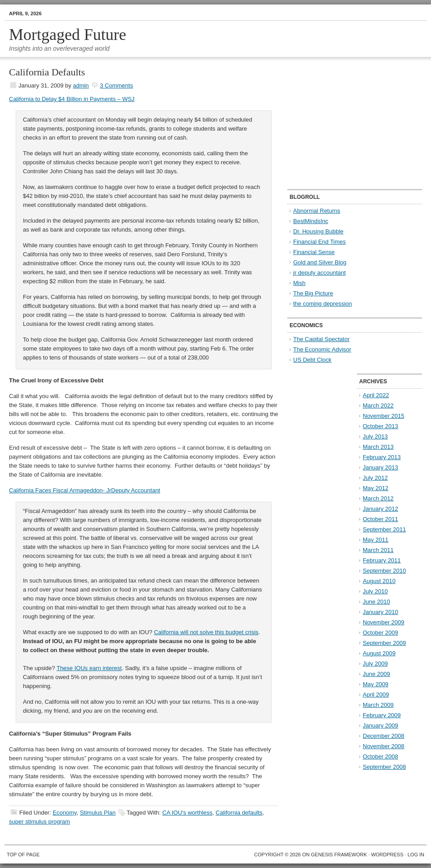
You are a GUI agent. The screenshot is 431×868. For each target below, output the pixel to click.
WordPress (387, 855)
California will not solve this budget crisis (206, 632)
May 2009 (376, 684)
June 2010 (376, 602)
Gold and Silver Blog (320, 262)
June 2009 (376, 674)
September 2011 (384, 529)
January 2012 (380, 509)
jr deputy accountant (319, 273)
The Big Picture (313, 293)
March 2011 (378, 550)
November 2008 (384, 746)
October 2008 (380, 756)
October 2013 (380, 426)
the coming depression (323, 304)
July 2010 (375, 591)
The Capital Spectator (321, 339)
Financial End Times (319, 242)
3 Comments (116, 85)
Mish (299, 283)
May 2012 (376, 488)
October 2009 (380, 633)
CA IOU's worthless (188, 813)
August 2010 (379, 581)
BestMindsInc (311, 221)
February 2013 (382, 457)
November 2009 (384, 622)
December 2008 (384, 736)
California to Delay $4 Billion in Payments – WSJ (72, 99)
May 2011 (376, 540)
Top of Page (23, 855)
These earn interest (89, 668)
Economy (64, 813)
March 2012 (378, 498)
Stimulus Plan (98, 813)
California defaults (239, 813)
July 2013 (375, 436)
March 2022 (378, 406)
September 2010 (384, 571)
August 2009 (379, 653)
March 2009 (378, 705)
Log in (416, 855)
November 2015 (384, 416)
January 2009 (380, 726)
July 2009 (375, 664)
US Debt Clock (312, 360)
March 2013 (378, 447)
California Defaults (47, 72)
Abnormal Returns (317, 211)
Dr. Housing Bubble (318, 231)
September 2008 (384, 767)
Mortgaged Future (68, 35)
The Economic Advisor (322, 349)
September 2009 (384, 643)
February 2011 (382, 560)
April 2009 (376, 695)
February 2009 (382, 715)
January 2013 (380, 467)
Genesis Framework (339, 855)
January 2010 (380, 612)
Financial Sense (314, 252)
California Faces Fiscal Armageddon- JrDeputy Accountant (85, 490)
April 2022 (376, 395)
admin (81, 85)
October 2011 (380, 519)
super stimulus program (40, 822)
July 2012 (375, 478)
